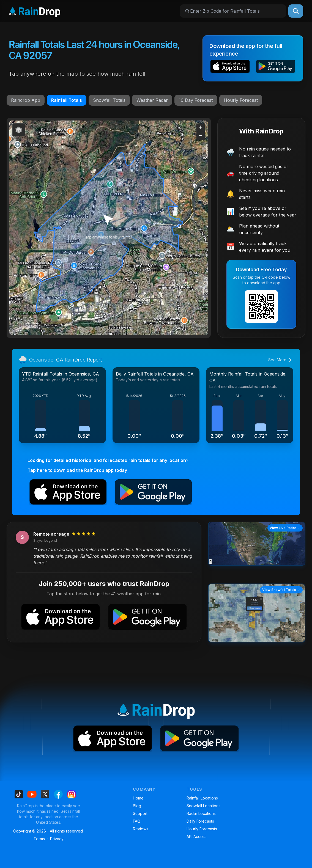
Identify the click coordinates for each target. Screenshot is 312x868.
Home (138, 798)
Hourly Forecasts (202, 829)
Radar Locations (201, 813)
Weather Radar (152, 100)
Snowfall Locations (203, 806)
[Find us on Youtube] (32, 794)
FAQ (137, 821)
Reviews (141, 829)
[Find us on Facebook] (58, 794)
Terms (39, 839)
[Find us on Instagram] (72, 794)
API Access (197, 836)
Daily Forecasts (200, 821)
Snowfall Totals (109, 100)
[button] (230, 67)
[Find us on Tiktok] (19, 794)
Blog (137, 806)
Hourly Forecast (241, 100)
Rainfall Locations (202, 798)
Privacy (57, 839)
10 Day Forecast (196, 100)
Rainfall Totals (67, 100)
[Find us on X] (45, 794)
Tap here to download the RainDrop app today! (78, 470)
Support (140, 813)
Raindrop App (26, 100)
